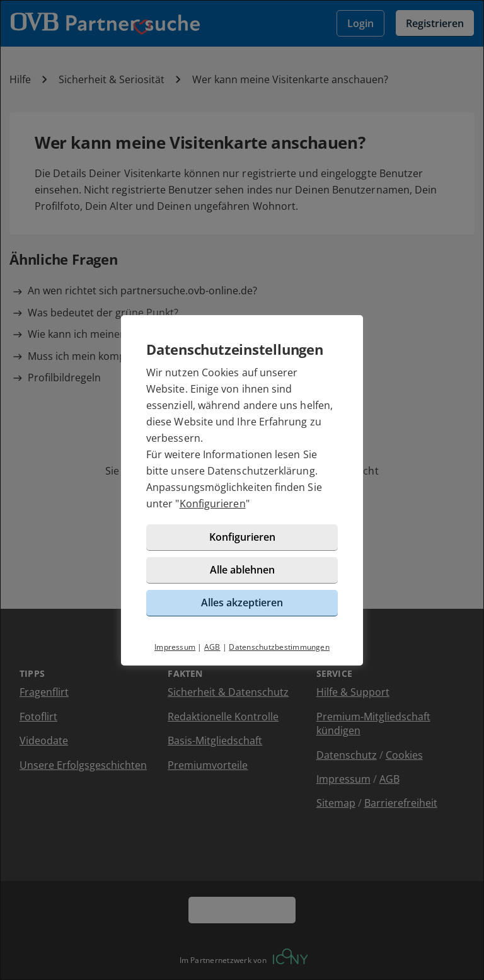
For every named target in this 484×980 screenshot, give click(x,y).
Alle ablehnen (242, 570)
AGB (212, 647)
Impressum (175, 647)
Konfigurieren (213, 504)
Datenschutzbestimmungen (279, 647)
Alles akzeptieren (242, 602)
